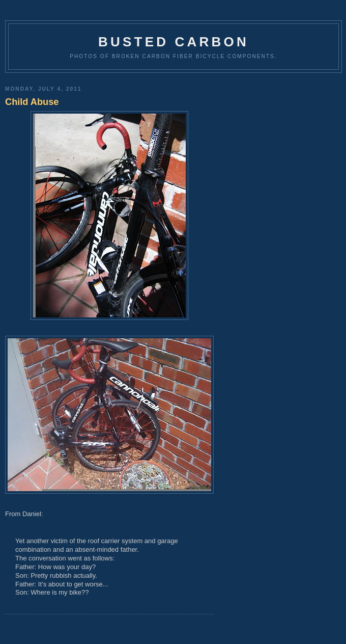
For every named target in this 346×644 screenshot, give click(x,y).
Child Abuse (32, 102)
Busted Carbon (174, 42)
